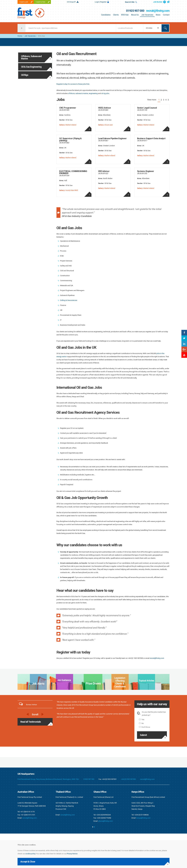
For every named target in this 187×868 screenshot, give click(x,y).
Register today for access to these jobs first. (73, 84)
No (141, 723)
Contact (166, 15)
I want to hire (40, 2)
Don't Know (145, 727)
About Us (135, 15)
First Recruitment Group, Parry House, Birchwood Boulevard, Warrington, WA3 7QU (48, 779)
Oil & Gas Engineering (31, 67)
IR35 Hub (125, 15)
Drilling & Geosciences (69, 300)
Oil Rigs (25, 75)
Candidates (106, 15)
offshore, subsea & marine (78, 93)
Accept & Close (28, 862)
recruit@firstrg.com (158, 11)
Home (20, 36)
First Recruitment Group (34, 13)
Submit (143, 735)
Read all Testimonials (31, 722)
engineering (93, 93)
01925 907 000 (135, 11)
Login (101, 2)
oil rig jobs (105, 93)
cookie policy (30, 854)
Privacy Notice (72, 854)
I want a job (24, 2)
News (158, 15)
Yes (142, 720)
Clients (116, 15)
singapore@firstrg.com (69, 812)
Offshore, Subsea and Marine (31, 57)
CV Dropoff (71, 2)
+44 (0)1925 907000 (128, 779)
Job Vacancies (147, 15)
